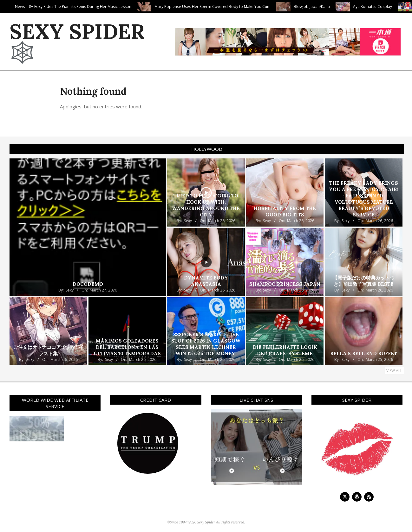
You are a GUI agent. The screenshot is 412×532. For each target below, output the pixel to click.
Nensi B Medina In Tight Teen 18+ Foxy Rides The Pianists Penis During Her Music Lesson (91, 6)
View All (394, 371)
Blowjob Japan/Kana (350, 6)
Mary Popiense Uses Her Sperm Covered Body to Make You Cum (251, 6)
